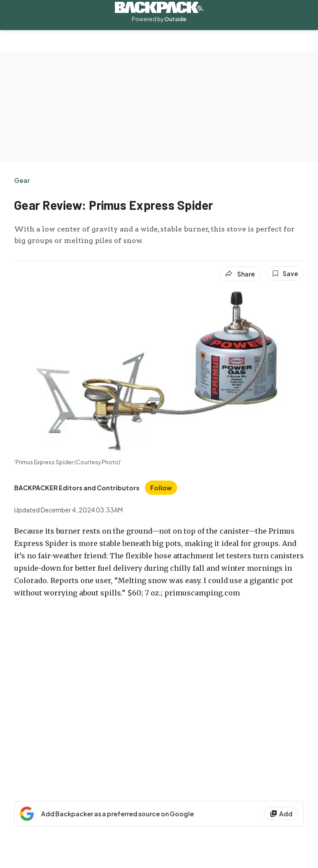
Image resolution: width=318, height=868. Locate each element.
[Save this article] (285, 273)
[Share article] (240, 274)
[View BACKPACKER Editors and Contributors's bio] (77, 488)
